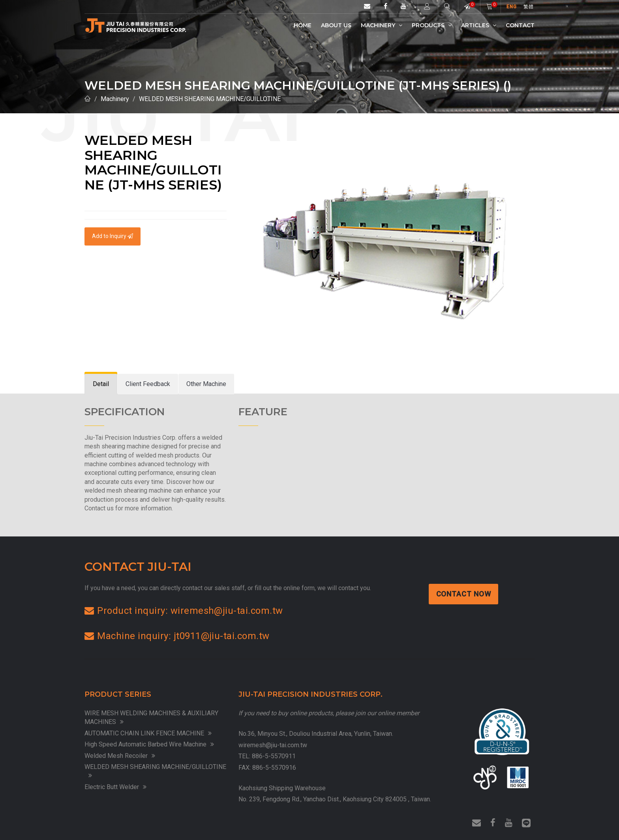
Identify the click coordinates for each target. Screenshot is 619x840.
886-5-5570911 (274, 756)
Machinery (382, 25)
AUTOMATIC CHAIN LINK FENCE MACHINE (148, 733)
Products (432, 25)
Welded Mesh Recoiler (120, 756)
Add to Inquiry (113, 236)
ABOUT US (336, 25)
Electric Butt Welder (115, 787)
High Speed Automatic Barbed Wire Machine (149, 744)
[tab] (101, 384)
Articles (479, 25)
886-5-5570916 (274, 768)
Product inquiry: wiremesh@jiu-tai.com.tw (184, 611)
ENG (512, 7)
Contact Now (464, 594)
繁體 (529, 7)
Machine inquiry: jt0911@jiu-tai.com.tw (177, 636)
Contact (520, 25)
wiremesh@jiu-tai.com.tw (273, 745)
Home (303, 25)
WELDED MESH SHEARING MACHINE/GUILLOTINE (210, 99)
